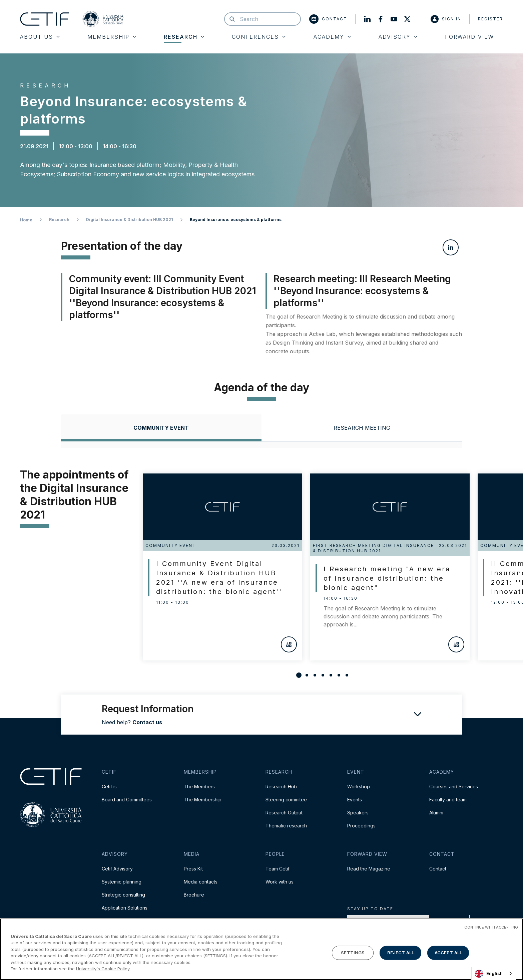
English (489, 974)
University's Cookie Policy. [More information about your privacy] (103, 969)
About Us (40, 37)
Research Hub (281, 787)
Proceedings (361, 826)
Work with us (280, 882)
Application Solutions (125, 908)
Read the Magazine (369, 869)
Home (26, 220)
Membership (112, 37)
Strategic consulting (123, 895)
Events (355, 800)
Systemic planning (122, 882)
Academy (332, 37)
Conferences (259, 37)
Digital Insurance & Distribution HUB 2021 (130, 220)
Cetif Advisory (117, 869)
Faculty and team (448, 800)
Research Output (284, 813)
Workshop (359, 787)
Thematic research (286, 826)
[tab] (161, 428)
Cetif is (109, 787)
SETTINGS (353, 953)
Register (490, 19)
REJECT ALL (401, 953)
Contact (328, 19)
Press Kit (193, 869)
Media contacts (201, 882)
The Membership (203, 800)
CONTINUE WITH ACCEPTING (491, 927)
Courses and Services (454, 787)
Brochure (194, 895)
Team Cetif (278, 869)
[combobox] (494, 973)
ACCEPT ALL (448, 953)
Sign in (446, 19)
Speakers (358, 813)
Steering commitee (286, 800)
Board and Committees (127, 800)
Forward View (469, 37)
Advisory (398, 37)
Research (184, 37)
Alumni (436, 813)
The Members (199, 787)
